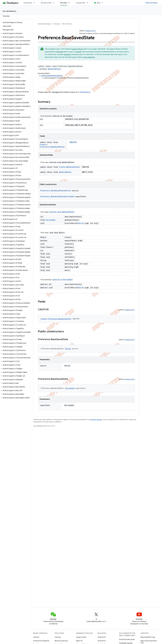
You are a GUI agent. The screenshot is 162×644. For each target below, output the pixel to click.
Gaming (58, 637)
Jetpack (79, 52)
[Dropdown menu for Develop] (70, 3)
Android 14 (102, 641)
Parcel (68, 191)
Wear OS (79, 641)
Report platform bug (148, 637)
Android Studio (152, 3)
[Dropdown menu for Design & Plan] (54, 3)
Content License (96, 420)
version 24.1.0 (91, 31)
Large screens (81, 637)
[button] (15, 33)
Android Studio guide (127, 639)
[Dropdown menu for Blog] (103, 3)
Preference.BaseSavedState (52, 147)
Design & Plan (46, 3)
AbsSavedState (54, 69)
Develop (57, 24)
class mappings (89, 57)
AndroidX (60, 52)
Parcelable (70, 196)
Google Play (81, 3)
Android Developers (44, 24)
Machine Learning (61, 641)
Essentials (28, 3)
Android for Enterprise (41, 641)
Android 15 (102, 637)
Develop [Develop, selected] (64, 3)
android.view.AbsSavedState (52, 76)
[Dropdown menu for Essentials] (35, 3)
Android (36, 637)
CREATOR (73, 142)
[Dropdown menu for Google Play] (88, 3)
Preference (85, 92)
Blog (98, 3)
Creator (43, 145)
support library (77, 49)
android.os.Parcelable (63, 280)
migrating (67, 54)
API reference (10, 11)
